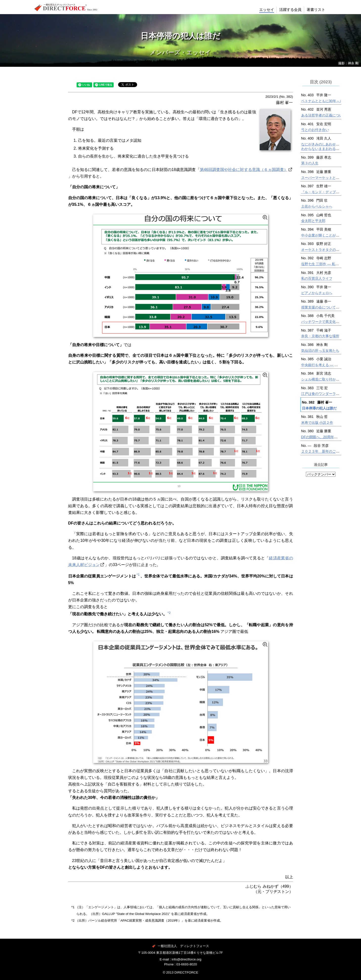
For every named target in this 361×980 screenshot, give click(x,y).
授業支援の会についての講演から (327, 307)
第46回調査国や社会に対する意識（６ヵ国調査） (244, 170)
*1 (138, 575)
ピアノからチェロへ (317, 293)
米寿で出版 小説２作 (317, 423)
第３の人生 (310, 163)
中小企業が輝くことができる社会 (327, 235)
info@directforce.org (187, 959)
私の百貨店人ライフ (317, 278)
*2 (169, 613)
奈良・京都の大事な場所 (320, 336)
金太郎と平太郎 (313, 221)
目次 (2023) (321, 82)
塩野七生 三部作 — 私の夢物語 (325, 264)
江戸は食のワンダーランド (322, 394)
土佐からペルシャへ (317, 206)
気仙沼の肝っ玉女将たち (320, 351)
